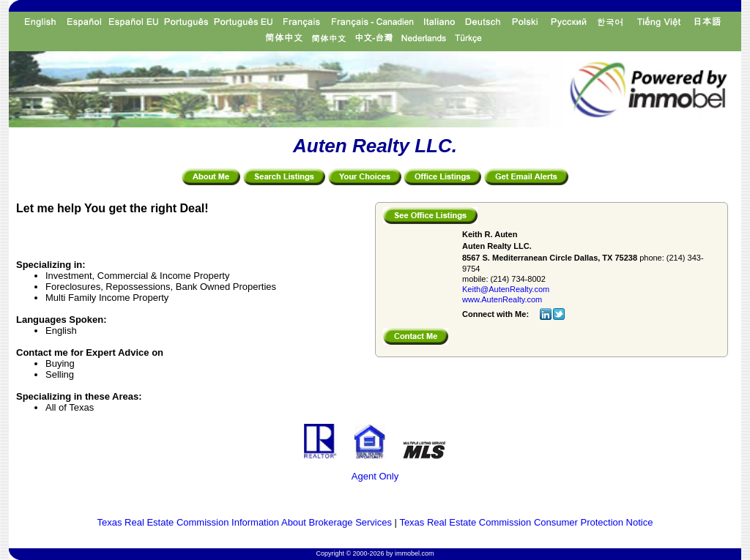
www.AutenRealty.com (502, 299)
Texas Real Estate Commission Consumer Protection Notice (526, 522)
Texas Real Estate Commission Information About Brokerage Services (245, 522)
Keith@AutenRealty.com (506, 289)
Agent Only (375, 476)
